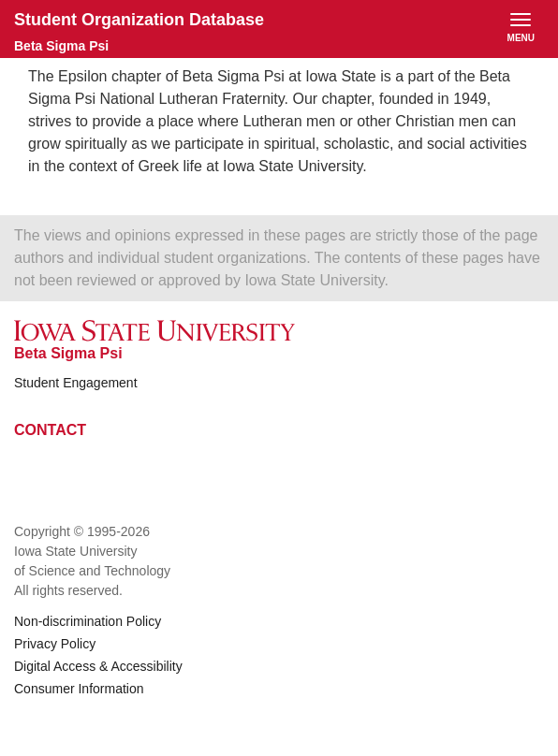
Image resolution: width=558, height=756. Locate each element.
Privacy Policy (55, 644)
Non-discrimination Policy (88, 621)
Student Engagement (76, 383)
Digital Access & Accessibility (98, 666)
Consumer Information (79, 689)
